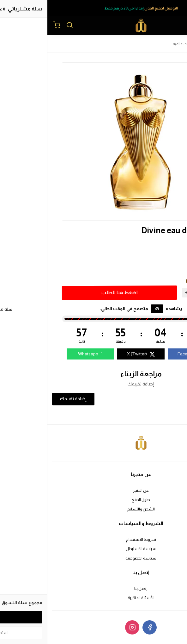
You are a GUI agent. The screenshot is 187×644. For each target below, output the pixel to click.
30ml (158, 254)
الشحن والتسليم (94, 509)
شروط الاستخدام (94, 539)
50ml (158, 265)
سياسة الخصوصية (93, 558)
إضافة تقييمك (26, 399)
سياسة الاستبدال (94, 549)
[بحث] (22, 26)
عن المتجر (93, 490)
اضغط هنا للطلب (71, 292)
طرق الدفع (93, 500)
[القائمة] (178, 26)
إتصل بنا (93, 588)
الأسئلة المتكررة (94, 598)
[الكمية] (154, 293)
